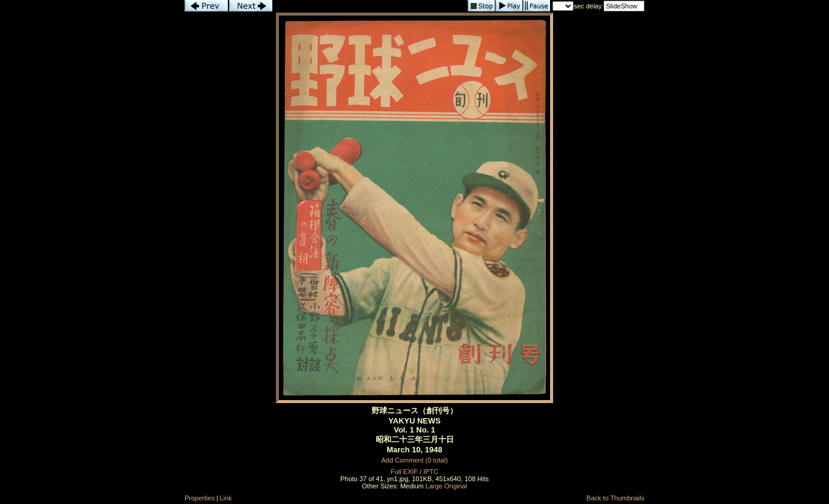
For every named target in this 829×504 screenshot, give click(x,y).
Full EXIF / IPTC (414, 472)
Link (225, 498)
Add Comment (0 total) (414, 460)
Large (434, 486)
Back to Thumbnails (616, 498)
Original (456, 486)
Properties (200, 498)
